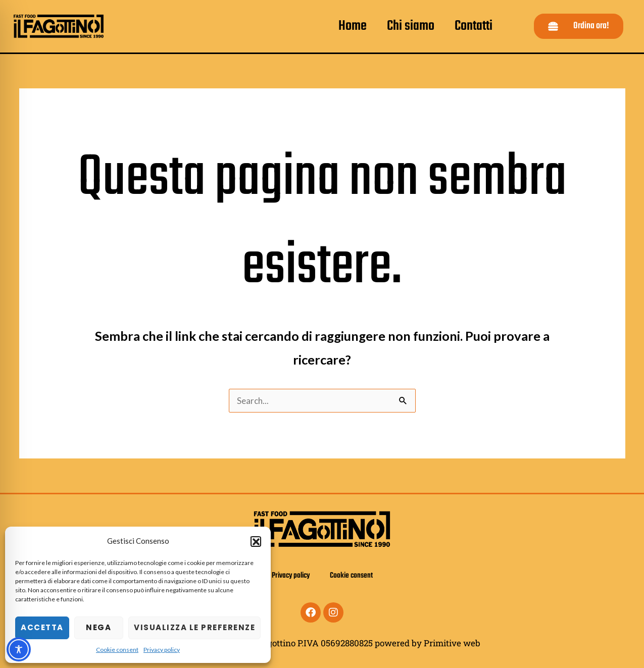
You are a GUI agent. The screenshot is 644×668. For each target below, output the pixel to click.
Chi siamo (411, 26)
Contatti (474, 26)
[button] (256, 541)
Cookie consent (117, 650)
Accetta (42, 627)
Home (353, 26)
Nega (98, 627)
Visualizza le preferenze (194, 627)
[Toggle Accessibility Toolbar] (19, 649)
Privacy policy (162, 650)
